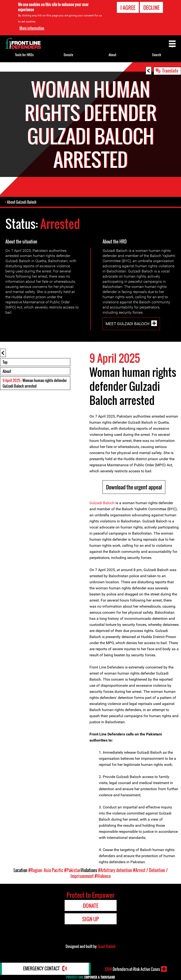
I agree (128, 7)
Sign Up (90, 919)
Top (5, 362)
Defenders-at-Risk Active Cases (132, 969)
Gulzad (95, 503)
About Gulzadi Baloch (22, 202)
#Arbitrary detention (115, 870)
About (7, 371)
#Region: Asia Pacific (46, 870)
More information (32, 28)
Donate (68, 55)
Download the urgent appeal (134, 487)
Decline (151, 7)
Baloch (108, 503)
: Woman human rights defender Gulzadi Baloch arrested (35, 383)
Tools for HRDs (24, 55)
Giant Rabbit (106, 947)
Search (157, 55)
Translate (170, 70)
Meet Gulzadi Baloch (127, 324)
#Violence (103, 876)
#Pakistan (72, 870)
